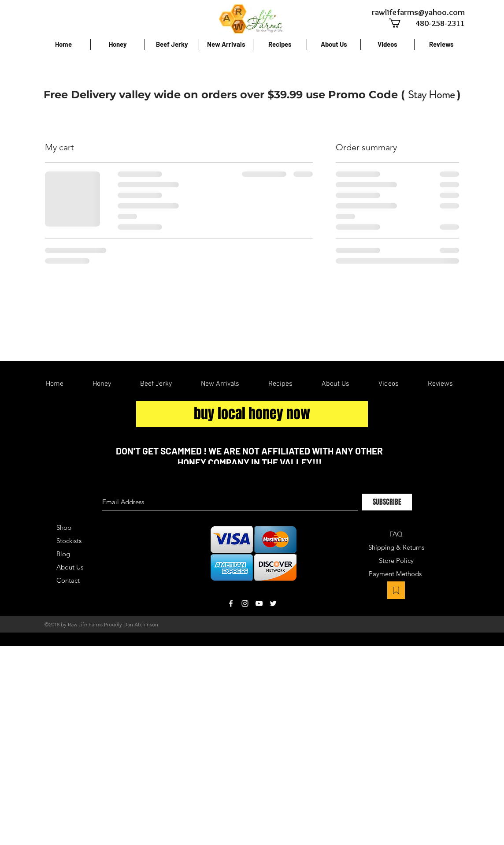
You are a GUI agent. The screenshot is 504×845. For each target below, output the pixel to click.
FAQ (396, 534)
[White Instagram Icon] (245, 603)
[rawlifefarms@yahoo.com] (418, 12)
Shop (64, 527)
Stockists (69, 541)
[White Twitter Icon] (273, 603)
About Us (70, 567)
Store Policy (396, 560)
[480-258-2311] (431, 23)
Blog (63, 554)
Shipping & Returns (396, 547)
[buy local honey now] (252, 414)
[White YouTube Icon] (259, 603)
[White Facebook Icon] (231, 603)
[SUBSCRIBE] (387, 502)
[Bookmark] (396, 590)
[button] (400, 23)
